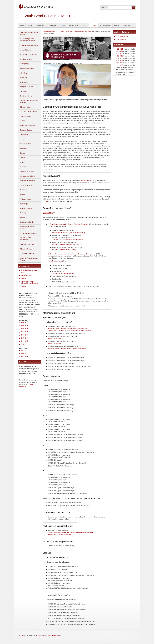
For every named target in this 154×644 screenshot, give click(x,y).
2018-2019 (25, 329)
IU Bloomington (121, 39)
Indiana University (122, 36)
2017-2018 (25, 332)
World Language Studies (28, 233)
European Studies (26, 130)
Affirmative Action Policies (30, 284)
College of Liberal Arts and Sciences (29, 33)
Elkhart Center (74, 25)
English (22, 121)
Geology (23, 153)
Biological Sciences (26, 87)
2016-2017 (25, 335)
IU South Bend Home (27, 254)
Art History (23, 73)
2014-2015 (25, 341)
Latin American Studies (28, 176)
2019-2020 (25, 326)
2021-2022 (119, 49)
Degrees (30, 25)
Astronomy (23, 78)
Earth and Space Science (28, 112)
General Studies (25, 144)
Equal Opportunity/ (27, 282)
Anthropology (24, 64)
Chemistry (23, 91)
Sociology (23, 213)
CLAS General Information (29, 45)
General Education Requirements (26, 239)
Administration (26, 276)
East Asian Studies (26, 116)
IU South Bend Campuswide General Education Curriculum (68, 224)
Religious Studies (26, 208)
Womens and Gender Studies (27, 228)
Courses (117, 25)
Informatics (24, 167)
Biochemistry (24, 82)
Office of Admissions (27, 249)
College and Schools (27, 244)
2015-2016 (25, 338)
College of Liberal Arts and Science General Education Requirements (72, 254)
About (22, 25)
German (23, 158)
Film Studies (24, 135)
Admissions (40, 25)
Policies (24, 279)
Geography (24, 149)
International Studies (27, 172)
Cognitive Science (26, 96)
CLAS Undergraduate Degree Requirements (27, 40)
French (22, 139)
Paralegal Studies (26, 185)
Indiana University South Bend (51, 31)
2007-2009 (25, 357)
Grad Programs (106, 25)
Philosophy (24, 190)
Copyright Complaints (55, 635)
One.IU (23, 287)
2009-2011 (25, 354)
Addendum (127, 25)
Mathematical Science (27, 181)
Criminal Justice (25, 107)
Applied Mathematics (27, 68)
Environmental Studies (27, 126)
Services (63, 25)
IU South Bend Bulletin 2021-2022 (47, 16)
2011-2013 (25, 351)
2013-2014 (25, 344)
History (22, 162)
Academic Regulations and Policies (29, 259)
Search (104, 7)
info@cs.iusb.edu (87, 181)
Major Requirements (55, 261)
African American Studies (28, 55)
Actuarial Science (26, 50)
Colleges (94, 25)
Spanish (23, 218)
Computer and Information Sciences (29, 102)
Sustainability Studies (27, 222)
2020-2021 (25, 323)
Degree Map (48, 213)
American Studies (26, 59)
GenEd (85, 25)
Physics (22, 195)
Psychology (24, 204)
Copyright (21, 635)
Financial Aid (52, 25)
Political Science (25, 199)
